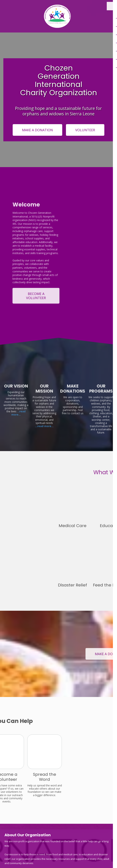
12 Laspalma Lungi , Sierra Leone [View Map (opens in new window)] (27, 840)
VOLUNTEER (85, 130)
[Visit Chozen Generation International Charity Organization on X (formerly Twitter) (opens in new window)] (18, 798)
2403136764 (24, 818)
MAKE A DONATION (37, 130)
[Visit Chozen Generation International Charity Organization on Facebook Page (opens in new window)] (8, 798)
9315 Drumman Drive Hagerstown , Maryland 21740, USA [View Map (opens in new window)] (40, 812)
